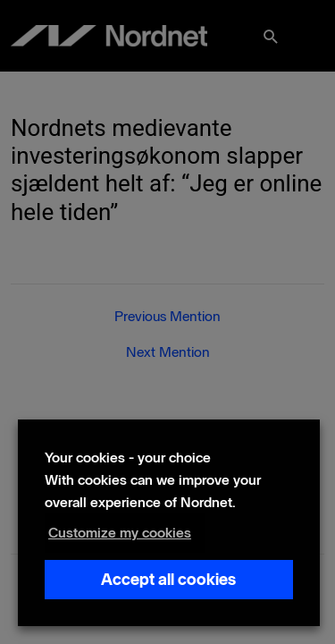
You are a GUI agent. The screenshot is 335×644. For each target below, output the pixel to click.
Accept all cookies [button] (168, 580)
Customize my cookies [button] (120, 533)
